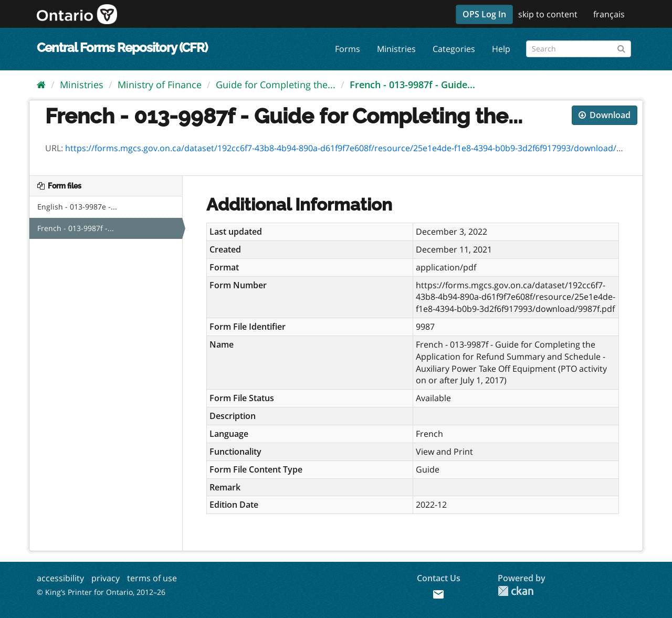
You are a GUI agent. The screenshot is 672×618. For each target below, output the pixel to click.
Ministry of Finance (160, 85)
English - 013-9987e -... (77, 207)
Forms (348, 49)
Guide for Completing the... (276, 85)
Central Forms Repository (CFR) (122, 48)
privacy (106, 578)
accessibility (60, 578)
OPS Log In (484, 14)
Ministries (396, 49)
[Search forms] (579, 49)
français (609, 14)
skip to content (548, 14)
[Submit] (621, 47)
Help (501, 49)
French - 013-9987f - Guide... (412, 85)
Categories (454, 49)
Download (605, 115)
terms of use (152, 578)
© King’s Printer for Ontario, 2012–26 (101, 592)
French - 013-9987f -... (76, 228)
